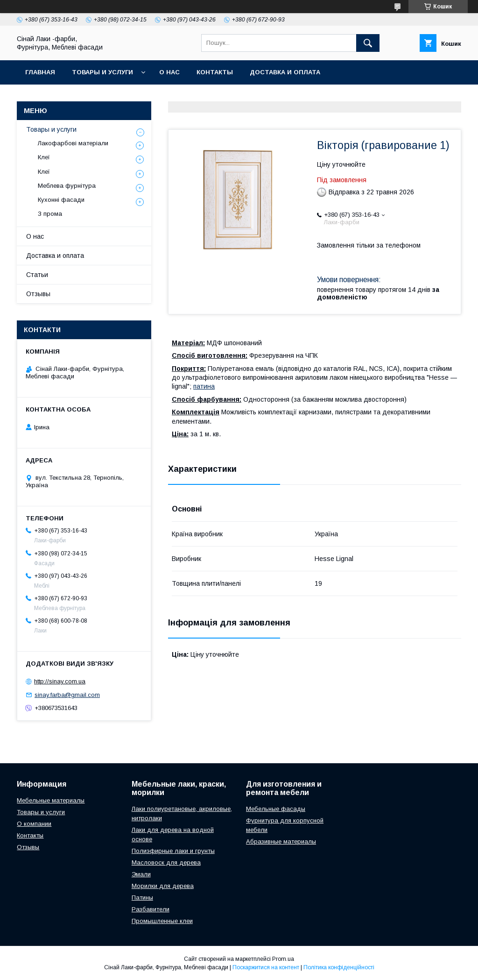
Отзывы (38, 294)
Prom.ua (283, 959)
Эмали (141, 874)
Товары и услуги (102, 72)
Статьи (37, 275)
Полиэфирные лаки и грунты (173, 851)
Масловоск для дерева (166, 863)
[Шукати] (368, 43)
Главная (40, 72)
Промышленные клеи (162, 921)
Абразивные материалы (281, 842)
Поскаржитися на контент (266, 967)
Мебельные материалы (51, 800)
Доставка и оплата (285, 72)
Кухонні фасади (61, 200)
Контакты (215, 72)
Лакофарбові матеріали (73, 143)
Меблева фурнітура (67, 186)
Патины (142, 898)
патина (204, 386)
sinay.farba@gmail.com (67, 695)
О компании (34, 824)
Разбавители (151, 909)
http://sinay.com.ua (60, 681)
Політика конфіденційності (339, 967)
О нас (169, 72)
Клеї (44, 157)
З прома (50, 214)
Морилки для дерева (163, 886)
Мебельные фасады (276, 809)
